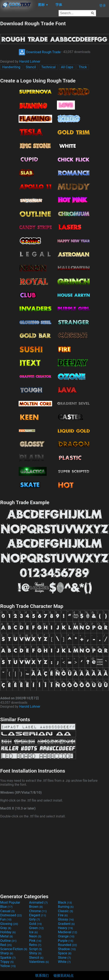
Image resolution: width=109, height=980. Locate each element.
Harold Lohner (30, 61)
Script (36, 949)
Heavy (65, 928)
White (64, 962)
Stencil (31, 67)
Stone (64, 958)
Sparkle (8, 958)
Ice (33, 932)
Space (65, 953)
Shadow (67, 949)
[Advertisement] (55, 855)
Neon (35, 936)
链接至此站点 (64, 976)
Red (6, 945)
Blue (6, 907)
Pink (35, 941)
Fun (6, 919)
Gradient (66, 924)
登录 (103, 6)
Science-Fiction (14, 949)
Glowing (9, 924)
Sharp (7, 953)
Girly (35, 919)
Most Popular (10, 902)
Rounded (67, 945)
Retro (35, 945)
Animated (38, 902)
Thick (83, 67)
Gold (35, 924)
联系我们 (42, 976)
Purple (66, 941)
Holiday (8, 932)
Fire (63, 915)
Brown (36, 907)
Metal (7, 936)
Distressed (11, 915)
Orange (66, 936)
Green (36, 928)
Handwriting (11, 67)
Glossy (66, 919)
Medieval (68, 932)
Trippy (7, 962)
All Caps (67, 67)
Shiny (35, 953)
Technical (48, 67)
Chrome (38, 911)
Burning (66, 907)
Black (65, 902)
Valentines (39, 962)
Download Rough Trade (40, 52)
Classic (65, 911)
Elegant (38, 915)
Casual (7, 911)
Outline (8, 941)
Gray (6, 928)
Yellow (8, 966)
